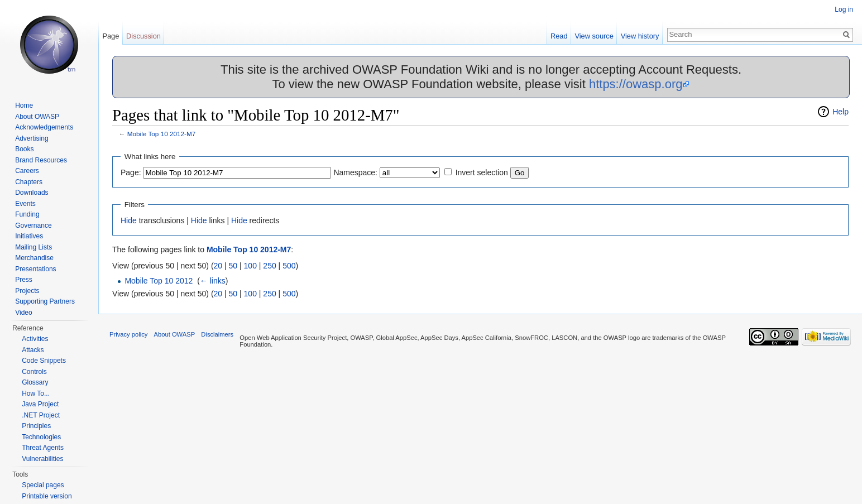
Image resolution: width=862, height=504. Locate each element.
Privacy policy (128, 334)
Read (559, 36)
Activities (35, 339)
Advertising (32, 138)
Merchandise (34, 258)
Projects (27, 291)
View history (640, 36)
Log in (844, 9)
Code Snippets (44, 361)
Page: (131, 172)
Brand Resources (41, 160)
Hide (129, 220)
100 (250, 266)
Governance (33, 225)
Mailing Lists (33, 247)
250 (269, 266)
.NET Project (41, 415)
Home (24, 105)
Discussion (143, 36)
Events (25, 204)
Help (841, 112)
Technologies (41, 437)
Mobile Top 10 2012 (159, 281)
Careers (27, 171)
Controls (34, 372)
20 (218, 266)
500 (289, 266)
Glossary (35, 382)
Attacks (33, 350)
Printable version (47, 496)
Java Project (40, 404)
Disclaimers (217, 334)
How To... (36, 393)
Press (24, 280)
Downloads (32, 193)
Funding (27, 214)
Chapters (29, 182)
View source (594, 36)
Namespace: (355, 172)
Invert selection (482, 172)
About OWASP (37, 117)
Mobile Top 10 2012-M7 (162, 134)
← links (213, 281)
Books (24, 149)
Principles (36, 426)
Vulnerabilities (42, 459)
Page (111, 36)
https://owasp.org (636, 84)
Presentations (35, 269)
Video (23, 313)
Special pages (43, 485)
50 (233, 266)
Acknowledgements (44, 127)
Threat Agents (43, 448)
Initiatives (29, 236)
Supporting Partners (45, 301)
